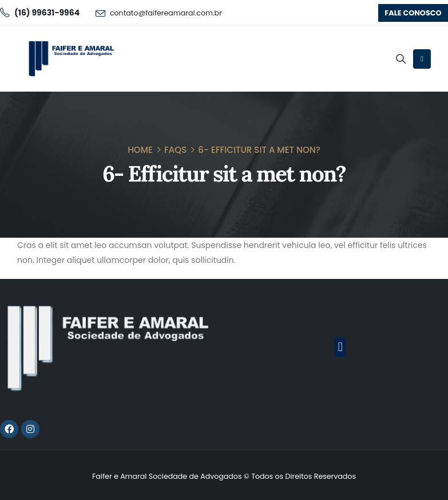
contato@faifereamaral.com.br (166, 13)
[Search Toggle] (401, 59)
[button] (413, 13)
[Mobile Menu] (422, 59)
